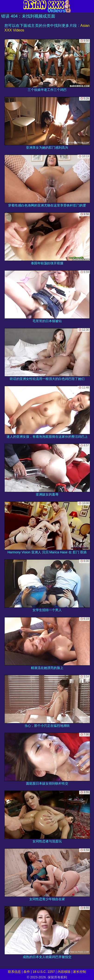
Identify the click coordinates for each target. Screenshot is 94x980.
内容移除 (64, 972)
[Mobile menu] (4, 6)
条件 (27, 972)
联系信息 (14, 972)
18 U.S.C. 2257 (44, 972)
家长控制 (80, 972)
